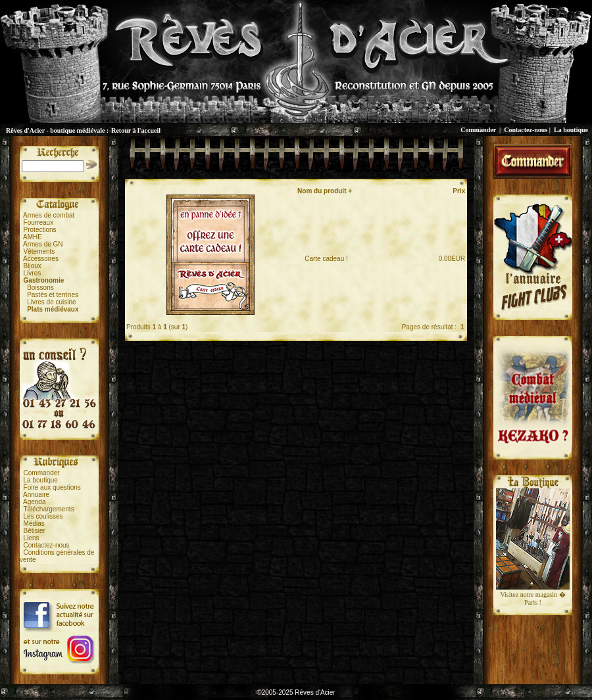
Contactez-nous (526, 130)
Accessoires (41, 259)
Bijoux (33, 266)
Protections (40, 230)
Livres (33, 273)
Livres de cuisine (51, 302)
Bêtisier (35, 531)
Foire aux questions (52, 487)
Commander (478, 130)
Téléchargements (48, 509)
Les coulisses (43, 516)
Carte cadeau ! (323, 259)
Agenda (34, 502)
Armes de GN (43, 244)
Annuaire (36, 495)
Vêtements (39, 251)
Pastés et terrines (53, 295)
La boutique (571, 130)
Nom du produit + (325, 191)
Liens (32, 538)
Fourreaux (39, 222)
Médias (34, 524)
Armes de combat (49, 215)
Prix (459, 191)
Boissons (40, 288)
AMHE (33, 237)
